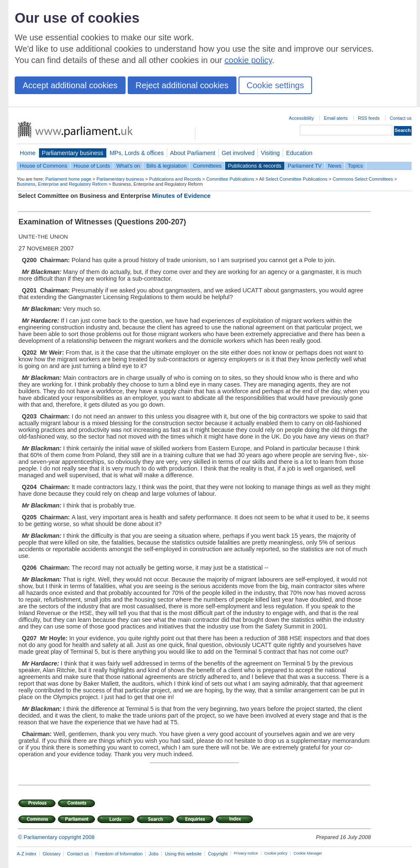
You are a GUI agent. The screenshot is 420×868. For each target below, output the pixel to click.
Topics (355, 166)
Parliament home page (68, 179)
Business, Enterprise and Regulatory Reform (62, 184)
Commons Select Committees (363, 179)
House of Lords (92, 166)
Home (28, 153)
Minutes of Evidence (181, 196)
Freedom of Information (119, 854)
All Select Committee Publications (293, 179)
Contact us (401, 118)
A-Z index (27, 854)
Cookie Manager (308, 853)
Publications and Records (175, 179)
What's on (128, 166)
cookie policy (248, 60)
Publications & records (255, 166)
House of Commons (43, 166)
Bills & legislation (166, 166)
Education (299, 153)
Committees (207, 166)
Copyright (218, 854)
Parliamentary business (73, 153)
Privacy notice (246, 853)
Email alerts (336, 118)
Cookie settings (275, 85)
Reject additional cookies (182, 85)
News (335, 166)
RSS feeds (369, 118)
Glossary (52, 854)
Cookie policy (276, 853)
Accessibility (301, 118)
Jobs (154, 854)
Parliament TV (305, 166)
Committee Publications (230, 179)
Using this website (183, 854)
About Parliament (193, 153)
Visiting (270, 153)
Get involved (238, 153)
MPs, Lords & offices (137, 153)
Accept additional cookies (70, 85)
